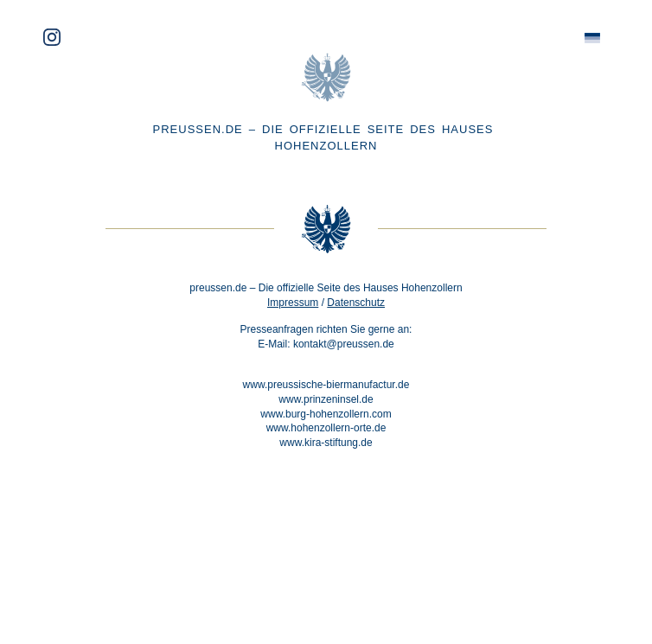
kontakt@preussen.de (344, 344)
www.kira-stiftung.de (326, 443)
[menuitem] (592, 38)
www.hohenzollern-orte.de (326, 428)
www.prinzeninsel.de (326, 399)
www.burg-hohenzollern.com (326, 414)
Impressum (293, 303)
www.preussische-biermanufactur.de (326, 385)
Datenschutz (356, 303)
